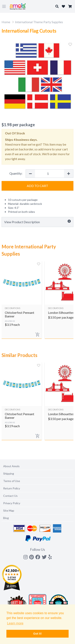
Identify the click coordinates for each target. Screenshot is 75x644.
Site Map (9, 510)
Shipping (9, 473)
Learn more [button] (15, 623)
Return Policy (12, 488)
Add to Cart (37, 186)
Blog (6, 518)
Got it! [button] (37, 634)
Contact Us (10, 496)
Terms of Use (12, 481)
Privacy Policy (12, 503)
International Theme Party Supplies (39, 22)
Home (6, 22)
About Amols (11, 466)
